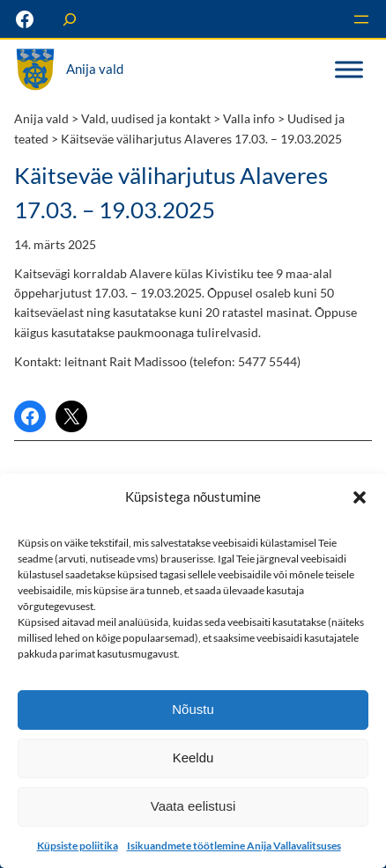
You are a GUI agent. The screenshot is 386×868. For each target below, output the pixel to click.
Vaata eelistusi (193, 806)
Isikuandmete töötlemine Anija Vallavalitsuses (234, 846)
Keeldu (193, 758)
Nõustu (193, 709)
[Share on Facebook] (30, 416)
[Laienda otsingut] (70, 19)
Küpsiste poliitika (78, 846)
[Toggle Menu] (349, 70)
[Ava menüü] (361, 19)
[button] (360, 497)
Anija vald (95, 69)
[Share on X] (71, 416)
